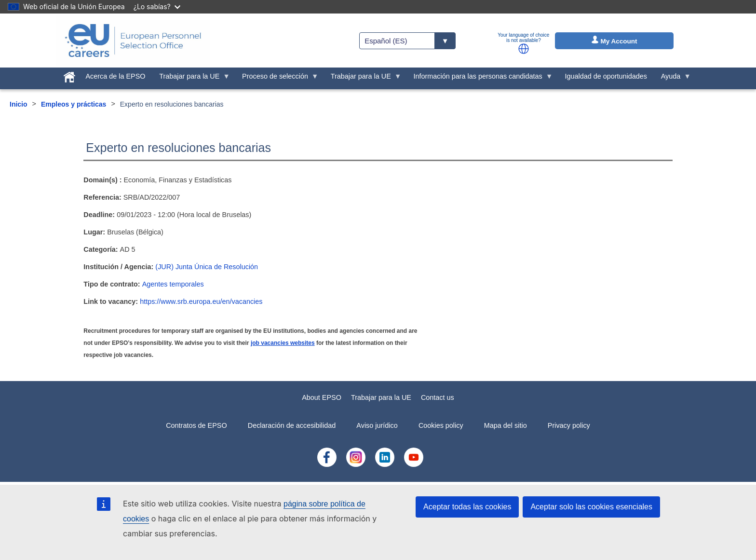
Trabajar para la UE (381, 397)
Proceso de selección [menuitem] (277, 79)
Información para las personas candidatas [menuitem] (479, 79)
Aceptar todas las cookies (467, 507)
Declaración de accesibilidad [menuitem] (292, 425)
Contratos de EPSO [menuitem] (196, 425)
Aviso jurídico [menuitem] (377, 425)
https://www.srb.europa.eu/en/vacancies (201, 301)
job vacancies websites (283, 343)
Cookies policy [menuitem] (441, 425)
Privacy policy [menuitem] (569, 425)
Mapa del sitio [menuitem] (506, 425)
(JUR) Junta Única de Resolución (207, 267)
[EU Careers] (133, 41)
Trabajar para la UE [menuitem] (191, 79)
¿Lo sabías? (157, 7)
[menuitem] (69, 75)
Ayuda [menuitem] (672, 79)
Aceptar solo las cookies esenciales (591, 507)
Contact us (438, 397)
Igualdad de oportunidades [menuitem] (606, 76)
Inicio (19, 104)
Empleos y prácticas (74, 104)
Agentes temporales (173, 284)
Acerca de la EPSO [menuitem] (116, 76)
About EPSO (322, 397)
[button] (524, 49)
